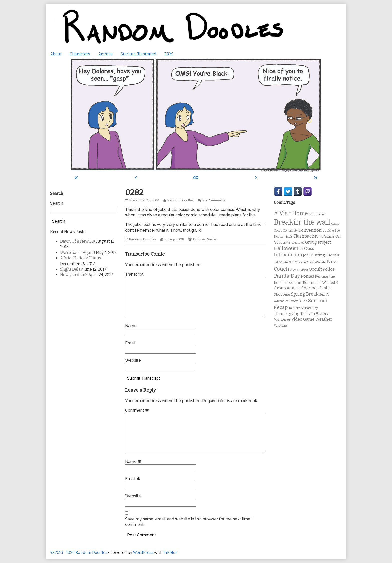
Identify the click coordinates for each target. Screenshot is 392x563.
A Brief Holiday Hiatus (81, 258)
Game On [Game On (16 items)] (332, 236)
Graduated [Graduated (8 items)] (298, 243)
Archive (105, 54)
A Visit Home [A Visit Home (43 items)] (291, 213)
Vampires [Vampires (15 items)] (282, 319)
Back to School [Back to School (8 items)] (317, 214)
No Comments (214, 200)
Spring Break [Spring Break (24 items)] (305, 294)
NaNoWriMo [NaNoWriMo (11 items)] (316, 262)
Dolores (199, 239)
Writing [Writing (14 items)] (281, 325)
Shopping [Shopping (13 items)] (282, 294)
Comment (138, 410)
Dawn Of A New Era (78, 241)
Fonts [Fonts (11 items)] (319, 237)
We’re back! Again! (78, 253)
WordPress (143, 553)
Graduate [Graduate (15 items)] (282, 242)
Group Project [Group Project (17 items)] (318, 242)
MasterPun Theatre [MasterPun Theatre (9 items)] (293, 262)
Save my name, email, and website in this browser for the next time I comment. (189, 522)
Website (133, 360)
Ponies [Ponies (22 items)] (307, 276)
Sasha (212, 239)
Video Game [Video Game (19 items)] (303, 319)
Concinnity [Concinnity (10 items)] (290, 231)
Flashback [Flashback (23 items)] (304, 236)
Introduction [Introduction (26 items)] (288, 255)
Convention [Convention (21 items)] (310, 230)
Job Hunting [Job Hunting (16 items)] (314, 255)
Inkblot (170, 553)
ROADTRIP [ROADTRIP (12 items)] (294, 283)
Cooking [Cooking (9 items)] (328, 231)
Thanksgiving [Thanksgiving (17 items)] (287, 313)
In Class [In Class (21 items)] (307, 249)
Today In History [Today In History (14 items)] (315, 314)
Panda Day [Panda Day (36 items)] (287, 276)
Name (131, 326)
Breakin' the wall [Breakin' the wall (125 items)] (302, 222)
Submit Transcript (144, 378)
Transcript (134, 274)
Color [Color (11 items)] (278, 231)
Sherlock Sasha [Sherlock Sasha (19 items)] (316, 288)
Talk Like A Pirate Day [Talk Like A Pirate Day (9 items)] (303, 308)
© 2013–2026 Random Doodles (79, 553)
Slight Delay (71, 269)
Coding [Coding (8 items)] (335, 224)
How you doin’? (74, 275)
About (56, 54)
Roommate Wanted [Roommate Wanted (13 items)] (319, 283)
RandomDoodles (180, 200)
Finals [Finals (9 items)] (289, 237)
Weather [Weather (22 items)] (324, 319)
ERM (169, 54)
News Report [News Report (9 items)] (299, 270)
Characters (80, 54)
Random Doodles (143, 239)
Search (57, 203)
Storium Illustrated (139, 54)
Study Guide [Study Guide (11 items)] (298, 301)
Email (130, 343)
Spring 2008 (174, 239)
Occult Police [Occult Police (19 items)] (322, 269)
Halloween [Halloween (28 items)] (286, 248)
